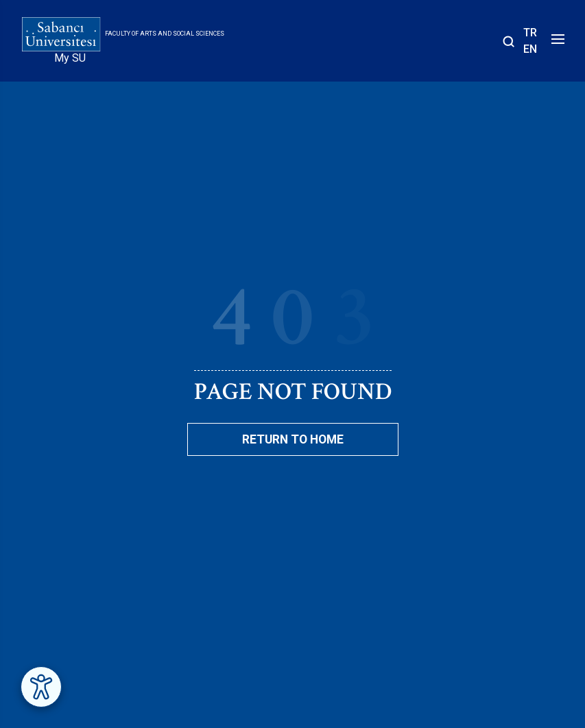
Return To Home (293, 439)
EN (530, 49)
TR (530, 33)
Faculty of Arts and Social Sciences (165, 34)
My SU (70, 58)
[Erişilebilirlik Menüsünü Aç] (41, 687)
